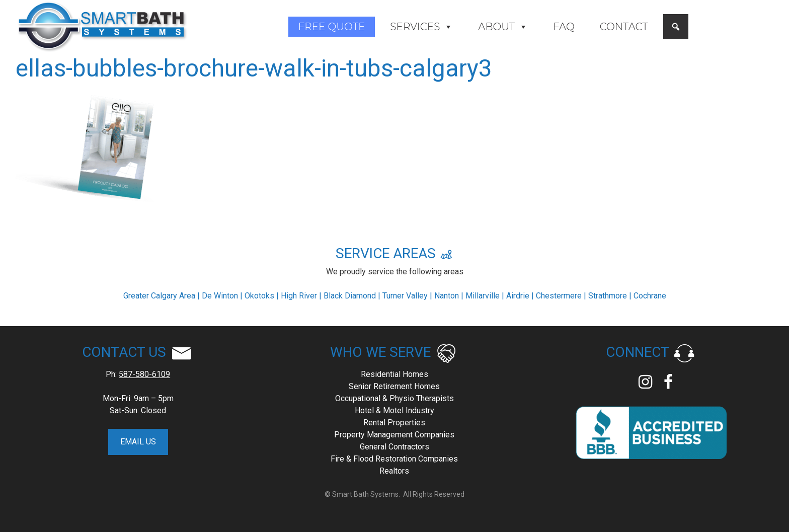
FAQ (564, 27)
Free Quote (332, 27)
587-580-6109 (144, 374)
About (503, 27)
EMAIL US (138, 442)
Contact (624, 27)
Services (421, 27)
